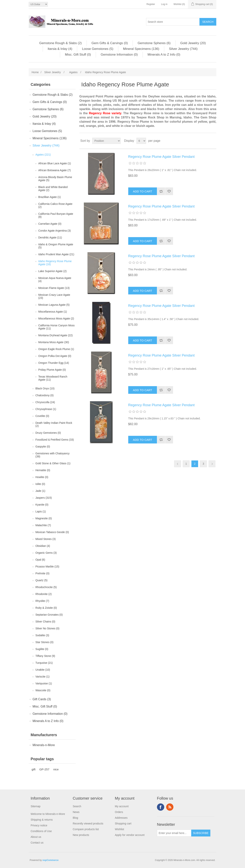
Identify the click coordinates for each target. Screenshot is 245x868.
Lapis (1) (41, 511)
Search (77, 806)
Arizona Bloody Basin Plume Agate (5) (55, 179)
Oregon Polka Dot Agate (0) (55, 356)
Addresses (121, 818)
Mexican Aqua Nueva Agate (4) (55, 280)
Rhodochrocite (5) (46, 587)
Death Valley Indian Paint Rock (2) (54, 424)
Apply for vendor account (130, 835)
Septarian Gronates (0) (49, 615)
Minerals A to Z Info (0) (164, 55)
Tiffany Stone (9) (45, 656)
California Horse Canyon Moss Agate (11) (56, 327)
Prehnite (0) (42, 573)
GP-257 (44, 769)
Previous (178, 464)
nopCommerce (51, 860)
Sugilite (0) (42, 649)
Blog (75, 818)
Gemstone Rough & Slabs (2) (60, 43)
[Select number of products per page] (141, 141)
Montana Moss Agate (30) (54, 342)
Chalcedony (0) (45, 395)
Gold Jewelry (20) (193, 43)
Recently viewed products (88, 823)
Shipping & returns (42, 820)
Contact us (37, 843)
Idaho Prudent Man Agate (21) (56, 254)
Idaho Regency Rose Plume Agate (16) (55, 263)
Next (212, 464)
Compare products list (86, 829)
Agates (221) (43, 155)
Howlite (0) (42, 477)
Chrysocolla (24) (45, 402)
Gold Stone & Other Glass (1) (53, 463)
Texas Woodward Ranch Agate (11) (53, 378)
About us (36, 837)
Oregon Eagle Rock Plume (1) (56, 349)
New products (81, 835)
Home (35, 72)
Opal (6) (40, 560)
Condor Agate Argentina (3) (55, 231)
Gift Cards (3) (42, 699)
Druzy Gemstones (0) (48, 433)
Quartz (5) (41, 580)
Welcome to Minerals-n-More (48, 814)
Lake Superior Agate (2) (52, 271)
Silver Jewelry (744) (183, 49)
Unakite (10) (43, 670)
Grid (206, 141)
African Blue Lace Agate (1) (55, 163)
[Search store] (173, 22)
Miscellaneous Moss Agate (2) (56, 319)
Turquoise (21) (44, 663)
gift (33, 769)
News (76, 812)
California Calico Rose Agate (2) (55, 205)
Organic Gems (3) (46, 553)
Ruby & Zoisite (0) (46, 608)
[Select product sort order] (106, 141)
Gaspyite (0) (43, 447)
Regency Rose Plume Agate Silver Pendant (161, 157)
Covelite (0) (42, 416)
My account (122, 806)
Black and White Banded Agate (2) (53, 189)
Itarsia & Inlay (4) (60, 49)
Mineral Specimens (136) (141, 49)
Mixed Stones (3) (46, 539)
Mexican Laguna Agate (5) (54, 305)
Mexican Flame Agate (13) (54, 288)
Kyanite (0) (42, 505)
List (213, 141)
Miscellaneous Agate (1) (53, 312)
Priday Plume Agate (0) (52, 370)
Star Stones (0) (44, 642)
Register (151, 4)
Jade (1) (40, 491)
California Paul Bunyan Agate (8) (56, 215)
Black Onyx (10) (45, 388)
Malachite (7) (43, 525)
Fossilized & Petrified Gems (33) (55, 440)
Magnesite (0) (44, 518)
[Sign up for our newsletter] (174, 833)
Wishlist (119, 829)
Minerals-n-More (44, 745)
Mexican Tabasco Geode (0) (52, 532)
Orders (119, 812)
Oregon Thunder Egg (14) (54, 363)
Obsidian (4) (43, 546)
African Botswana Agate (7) (55, 170)
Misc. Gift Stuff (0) (78, 55)
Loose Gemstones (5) (98, 49)
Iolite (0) (40, 484)
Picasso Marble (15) (47, 567)
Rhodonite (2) (44, 594)
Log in (164, 4)
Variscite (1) (42, 677)
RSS (170, 807)
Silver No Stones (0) (47, 628)
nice (56, 769)
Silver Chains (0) (45, 622)
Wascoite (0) (43, 690)
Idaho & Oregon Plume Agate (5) (56, 246)
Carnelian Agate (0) (50, 224)
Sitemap (36, 806)
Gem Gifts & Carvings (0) (110, 43)
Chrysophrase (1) (46, 409)
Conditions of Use (41, 831)
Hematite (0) (43, 470)
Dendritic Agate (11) (50, 237)
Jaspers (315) (44, 498)
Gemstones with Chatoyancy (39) (52, 455)
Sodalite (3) (42, 635)
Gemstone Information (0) (119, 55)
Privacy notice (39, 825)
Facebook (161, 807)
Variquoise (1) (44, 683)
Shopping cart (123, 823)
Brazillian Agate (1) (50, 197)
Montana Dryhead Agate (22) (56, 335)
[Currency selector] (38, 4)
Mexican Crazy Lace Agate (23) (54, 296)
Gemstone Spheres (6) (154, 43)
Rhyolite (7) (42, 601)
